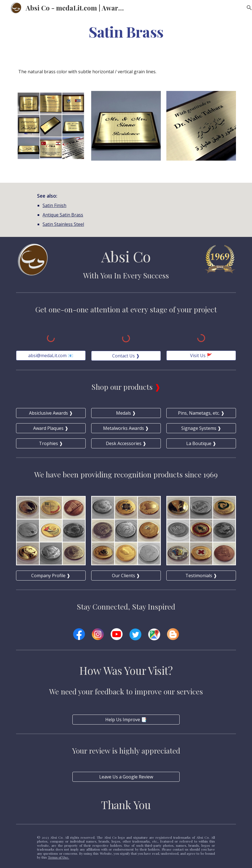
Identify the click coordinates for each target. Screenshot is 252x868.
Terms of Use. (58, 857)
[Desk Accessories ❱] (126, 443)
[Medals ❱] (126, 413)
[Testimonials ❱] (201, 576)
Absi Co (126, 256)
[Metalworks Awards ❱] (126, 428)
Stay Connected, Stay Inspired (126, 606)
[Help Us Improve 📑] (126, 720)
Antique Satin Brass (63, 215)
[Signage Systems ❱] (201, 428)
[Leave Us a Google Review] (126, 777)
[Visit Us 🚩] (201, 355)
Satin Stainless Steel (63, 224)
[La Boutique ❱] (201, 443)
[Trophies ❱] (51, 443)
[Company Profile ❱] (51, 576)
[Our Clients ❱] (126, 576)
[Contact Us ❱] (126, 356)
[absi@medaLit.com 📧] (51, 355)
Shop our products (123, 387)
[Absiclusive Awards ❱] (51, 413)
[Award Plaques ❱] (51, 428)
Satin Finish (54, 205)
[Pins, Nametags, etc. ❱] (201, 413)
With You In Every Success (126, 275)
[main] (126, 31)
